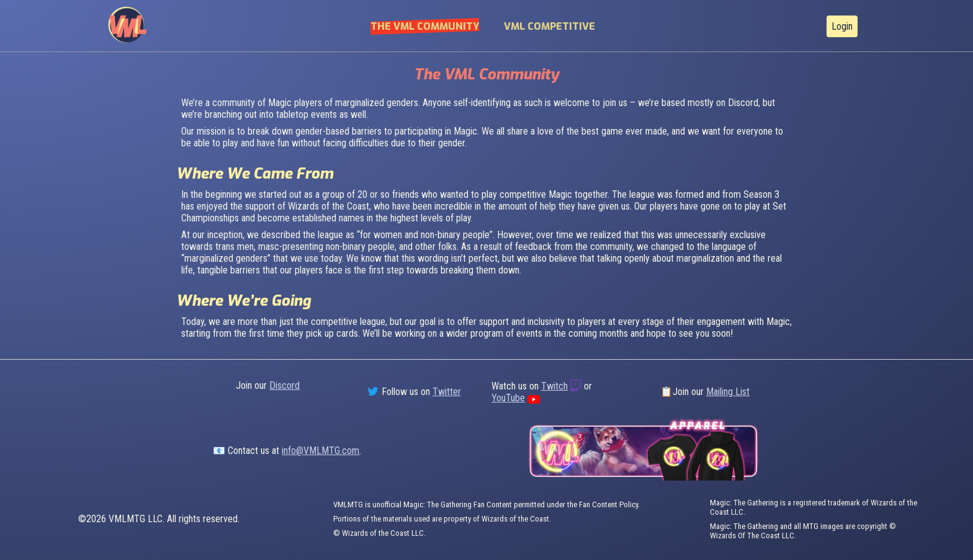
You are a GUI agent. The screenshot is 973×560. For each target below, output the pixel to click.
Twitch (554, 386)
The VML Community (425, 26)
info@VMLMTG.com (321, 451)
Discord (285, 385)
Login (842, 26)
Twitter (447, 392)
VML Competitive (549, 26)
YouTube (508, 398)
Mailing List (728, 392)
